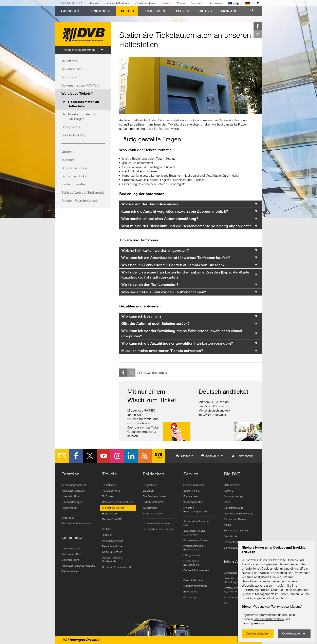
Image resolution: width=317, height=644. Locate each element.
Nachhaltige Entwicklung (239, 513)
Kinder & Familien (74, 184)
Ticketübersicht (72, 69)
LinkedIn (131, 456)
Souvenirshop (191, 491)
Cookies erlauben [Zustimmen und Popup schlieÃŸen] (258, 633)
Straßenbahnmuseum (155, 496)
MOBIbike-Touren (153, 513)
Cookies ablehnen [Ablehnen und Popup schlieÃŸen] (294, 633)
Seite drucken (215, 456)
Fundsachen (191, 496)
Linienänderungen (72, 502)
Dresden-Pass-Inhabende (80, 201)
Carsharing (190, 597)
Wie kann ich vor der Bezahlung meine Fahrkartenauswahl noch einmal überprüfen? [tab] (182, 333)
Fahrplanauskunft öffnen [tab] (79, 50)
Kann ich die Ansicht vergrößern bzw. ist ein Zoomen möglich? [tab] (175, 211)
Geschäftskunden (74, 168)
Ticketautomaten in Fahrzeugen (81, 116)
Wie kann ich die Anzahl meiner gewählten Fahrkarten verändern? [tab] (177, 343)
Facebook (258, 26)
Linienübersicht (70, 560)
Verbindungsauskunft (74, 485)
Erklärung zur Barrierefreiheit (192, 563)
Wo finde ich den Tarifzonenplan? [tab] (150, 285)
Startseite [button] (187, 456)
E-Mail (62, 456)
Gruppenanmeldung (195, 586)
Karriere (167, 3)
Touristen (68, 160)
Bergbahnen (150, 485)
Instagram (117, 456)
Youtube (104, 456)
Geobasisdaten (70, 571)
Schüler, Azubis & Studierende (83, 192)
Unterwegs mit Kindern (156, 523)
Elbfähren (148, 491)
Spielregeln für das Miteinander (194, 532)
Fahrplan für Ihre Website (76, 523)
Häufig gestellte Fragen (117, 3)
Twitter (258, 34)
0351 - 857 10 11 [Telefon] (74, 3)
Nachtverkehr (69, 508)
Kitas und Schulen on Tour (158, 529)
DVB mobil (158, 456)
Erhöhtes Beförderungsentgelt (195, 510)
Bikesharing (190, 591)
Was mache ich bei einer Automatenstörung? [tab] (160, 219)
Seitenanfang (245, 456)
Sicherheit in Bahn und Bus (197, 523)
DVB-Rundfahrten (153, 502)
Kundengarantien (193, 502)
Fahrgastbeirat (192, 555)
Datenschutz (197, 3)
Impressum (256, 623)
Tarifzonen (69, 77)
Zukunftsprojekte (234, 508)
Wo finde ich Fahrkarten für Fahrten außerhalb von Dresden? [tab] (173, 265)
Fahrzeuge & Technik (236, 530)
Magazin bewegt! (234, 496)
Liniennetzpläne (71, 548)
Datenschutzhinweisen (269, 619)
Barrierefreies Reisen (195, 540)
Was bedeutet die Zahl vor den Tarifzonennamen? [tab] (164, 292)
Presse (181, 3)
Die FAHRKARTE (73, 135)
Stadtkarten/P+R (71, 554)
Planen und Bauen (235, 519)
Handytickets (71, 127)
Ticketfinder (70, 61)
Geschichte (231, 536)
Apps (227, 502)
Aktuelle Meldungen (146, 3)
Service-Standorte (194, 485)
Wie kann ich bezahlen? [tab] (142, 316)
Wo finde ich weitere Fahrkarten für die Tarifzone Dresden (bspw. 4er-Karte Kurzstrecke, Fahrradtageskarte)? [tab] (185, 275)
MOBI (227, 525)
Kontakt (95, 3)
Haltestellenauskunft (73, 491)
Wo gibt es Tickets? (77, 93)
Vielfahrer (68, 152)
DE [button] (250, 3)
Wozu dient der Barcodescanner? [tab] (150, 204)
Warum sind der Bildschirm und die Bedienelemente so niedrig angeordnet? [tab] (186, 226)
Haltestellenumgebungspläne (78, 566)
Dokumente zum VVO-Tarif (80, 85)
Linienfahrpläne (70, 496)
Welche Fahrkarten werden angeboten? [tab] (155, 250)
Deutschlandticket (74, 176)
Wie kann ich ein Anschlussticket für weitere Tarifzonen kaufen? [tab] (176, 258)
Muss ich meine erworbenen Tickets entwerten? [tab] (162, 351)
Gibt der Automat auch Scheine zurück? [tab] (155, 324)
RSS (145, 456)
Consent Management (197, 570)
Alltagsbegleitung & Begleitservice (194, 548)
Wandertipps (150, 508)
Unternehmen (232, 485)
